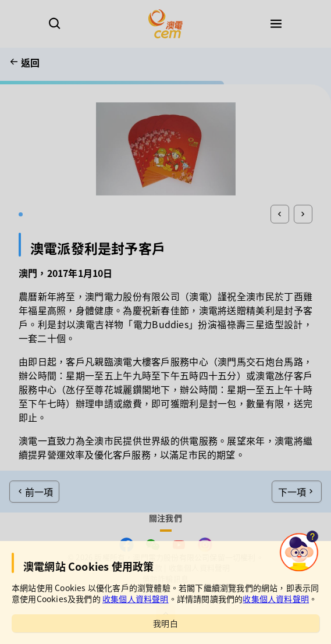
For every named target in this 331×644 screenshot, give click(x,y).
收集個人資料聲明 (136, 599)
